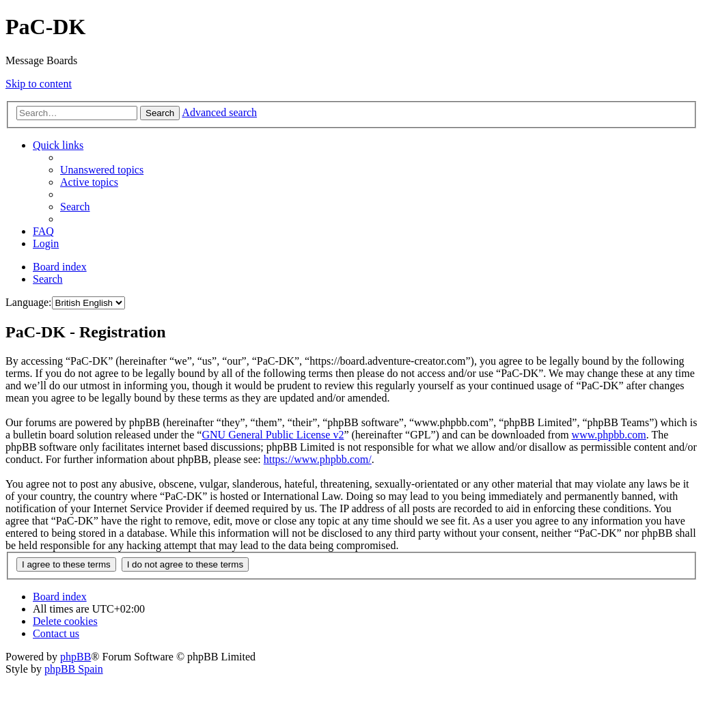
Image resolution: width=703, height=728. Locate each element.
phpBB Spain (74, 669)
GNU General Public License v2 (273, 435)
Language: (29, 302)
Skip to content (39, 84)
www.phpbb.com (609, 435)
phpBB (75, 657)
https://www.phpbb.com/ (318, 459)
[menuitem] (102, 170)
